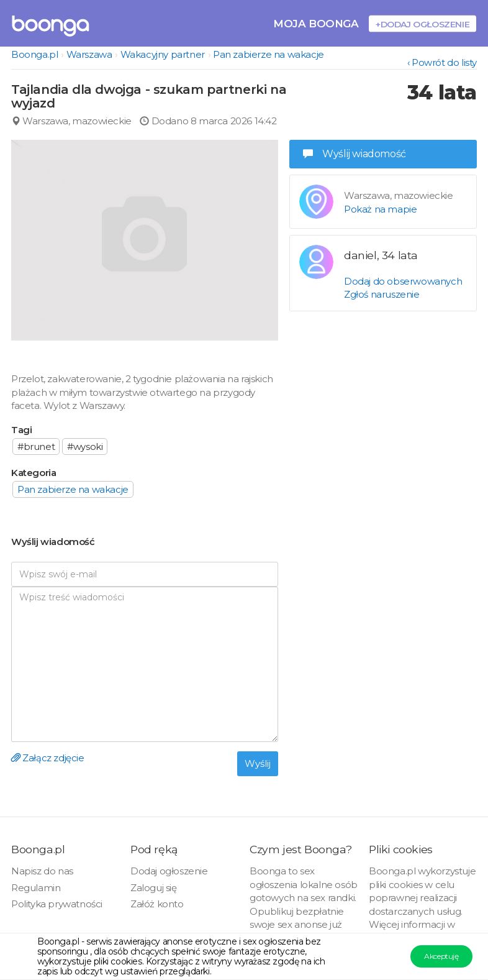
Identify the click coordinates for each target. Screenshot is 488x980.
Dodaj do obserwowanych (403, 281)
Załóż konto (157, 904)
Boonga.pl (34, 54)
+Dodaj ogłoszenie (422, 24)
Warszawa (89, 54)
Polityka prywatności (57, 904)
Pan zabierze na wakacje (269, 54)
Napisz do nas (42, 871)
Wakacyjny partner (163, 54)
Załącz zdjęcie (48, 758)
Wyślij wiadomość (355, 154)
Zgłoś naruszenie (382, 294)
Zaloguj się (154, 888)
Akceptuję (441, 956)
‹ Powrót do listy (442, 62)
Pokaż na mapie (380, 209)
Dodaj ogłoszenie (169, 871)
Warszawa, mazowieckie (71, 121)
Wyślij (258, 763)
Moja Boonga (316, 23)
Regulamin (36, 888)
